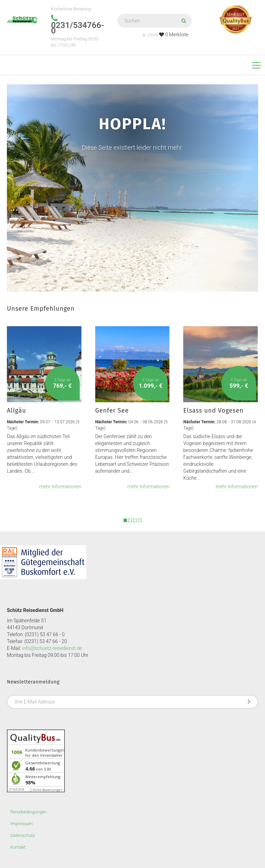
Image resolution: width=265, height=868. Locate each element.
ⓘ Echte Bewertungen (46, 790)
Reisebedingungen (28, 812)
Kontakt (18, 847)
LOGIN (150, 35)
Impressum (22, 824)
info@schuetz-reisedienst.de (52, 648)
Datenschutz (23, 835)
